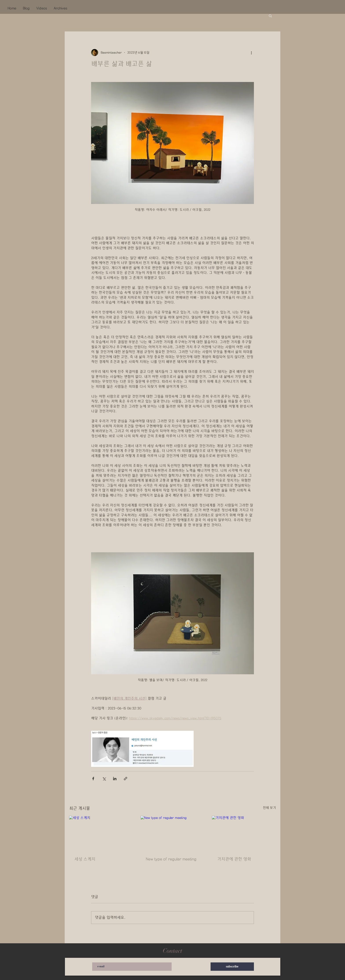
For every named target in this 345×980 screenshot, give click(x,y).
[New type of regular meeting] (173, 834)
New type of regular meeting (171, 859)
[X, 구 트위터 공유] (104, 779)
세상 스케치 (85, 859)
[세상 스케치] (101, 834)
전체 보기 (269, 808)
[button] (270, 16)
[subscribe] (232, 967)
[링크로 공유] (126, 779)
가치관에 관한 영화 (234, 859)
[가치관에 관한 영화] (244, 834)
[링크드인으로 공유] (115, 779)
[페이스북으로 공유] (93, 779)
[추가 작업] (251, 53)
